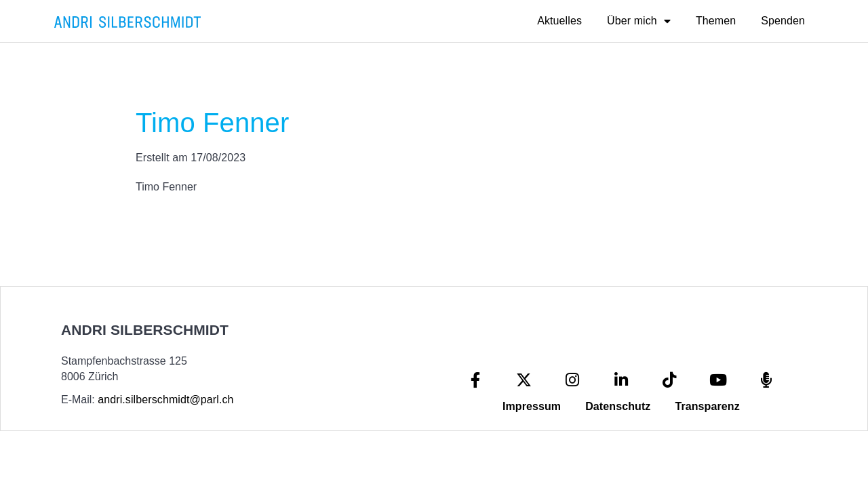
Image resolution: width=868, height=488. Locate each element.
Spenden (783, 21)
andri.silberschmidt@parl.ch (165, 400)
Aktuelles (559, 21)
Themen (716, 21)
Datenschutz (618, 406)
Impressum (532, 406)
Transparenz (707, 406)
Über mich (639, 21)
